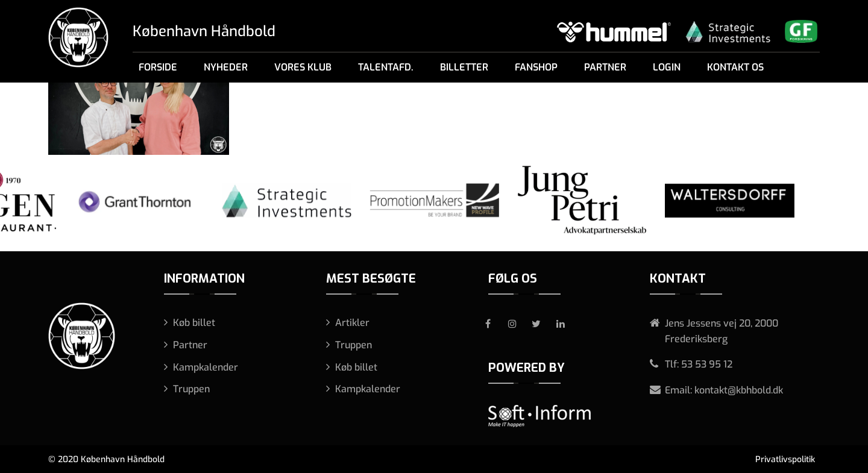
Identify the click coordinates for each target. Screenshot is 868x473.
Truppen (191, 389)
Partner (605, 67)
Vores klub (303, 67)
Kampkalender (206, 367)
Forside (158, 67)
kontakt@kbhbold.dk (739, 390)
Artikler (352, 323)
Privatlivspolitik (785, 459)
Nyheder (226, 67)
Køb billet (194, 323)
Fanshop (536, 67)
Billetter (464, 67)
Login (667, 67)
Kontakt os (735, 67)
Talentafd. (386, 67)
